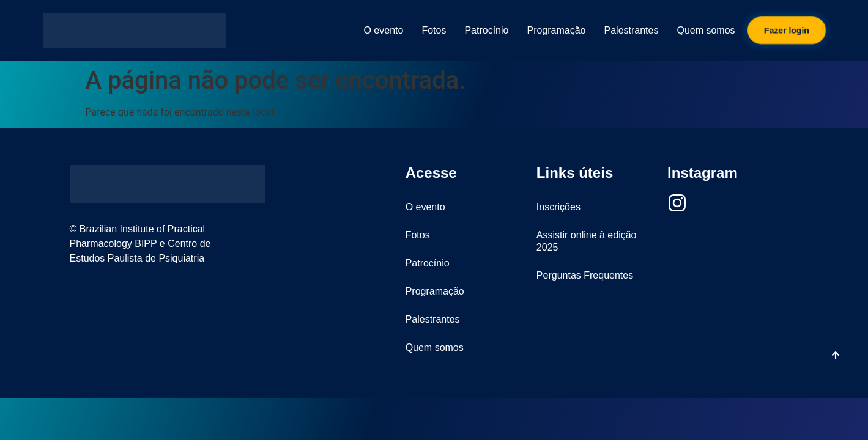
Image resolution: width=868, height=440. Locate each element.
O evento (383, 30)
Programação (556, 30)
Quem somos (706, 30)
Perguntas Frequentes (585, 275)
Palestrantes (632, 30)
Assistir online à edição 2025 (587, 241)
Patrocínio (486, 30)
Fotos (434, 30)
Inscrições (558, 207)
